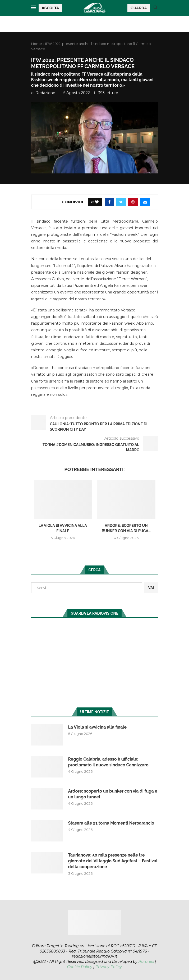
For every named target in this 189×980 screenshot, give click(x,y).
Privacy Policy (109, 967)
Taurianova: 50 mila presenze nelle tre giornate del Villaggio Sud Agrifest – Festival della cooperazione (113, 861)
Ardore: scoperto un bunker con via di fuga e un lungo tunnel (113, 794)
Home (37, 44)
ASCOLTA (50, 8)
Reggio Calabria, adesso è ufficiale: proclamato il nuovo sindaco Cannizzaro (108, 762)
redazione (45, 93)
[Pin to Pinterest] (133, 202)
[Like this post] (97, 202)
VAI (151, 588)
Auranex (146, 961)
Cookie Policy (80, 967)
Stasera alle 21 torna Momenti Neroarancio (111, 823)
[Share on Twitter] (121, 202)
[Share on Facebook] (109, 202)
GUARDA (139, 8)
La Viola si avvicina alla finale (98, 727)
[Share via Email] (145, 202)
